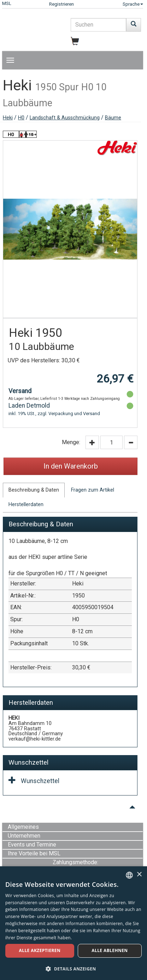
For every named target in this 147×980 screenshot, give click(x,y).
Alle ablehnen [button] (110, 950)
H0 (21, 118)
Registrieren (61, 4)
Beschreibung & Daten (34, 490)
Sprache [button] (133, 4)
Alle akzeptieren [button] (40, 950)
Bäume (113, 118)
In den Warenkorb (71, 466)
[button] (73, 968)
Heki (8, 118)
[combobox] (129, 875)
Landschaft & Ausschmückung (65, 118)
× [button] (139, 875)
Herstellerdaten (26, 505)
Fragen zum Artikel (93, 490)
